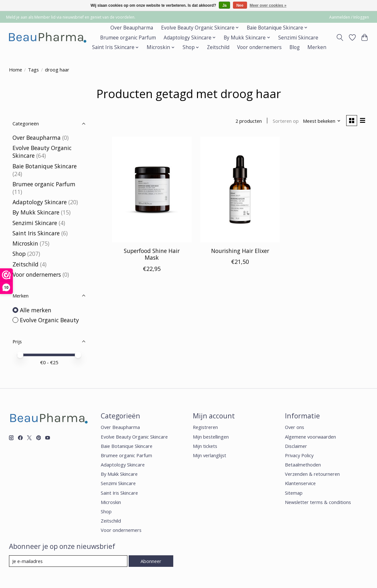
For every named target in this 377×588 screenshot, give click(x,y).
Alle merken (36, 310)
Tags (33, 70)
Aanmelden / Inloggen (349, 17)
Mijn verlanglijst (210, 455)
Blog (295, 47)
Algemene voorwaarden (310, 437)
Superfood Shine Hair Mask (152, 254)
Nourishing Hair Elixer (240, 251)
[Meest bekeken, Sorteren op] (322, 121)
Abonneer (151, 561)
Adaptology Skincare (40, 202)
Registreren (205, 427)
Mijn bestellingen (211, 437)
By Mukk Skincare (36, 212)
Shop (19, 254)
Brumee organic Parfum (128, 38)
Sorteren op (286, 121)
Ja (224, 5)
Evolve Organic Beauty (49, 320)
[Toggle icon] (340, 38)
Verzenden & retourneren (312, 474)
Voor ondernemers (259, 47)
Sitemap (294, 493)
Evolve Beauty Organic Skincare (134, 437)
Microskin (25, 243)
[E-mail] (68, 561)
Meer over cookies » (268, 5)
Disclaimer (296, 446)
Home (16, 70)
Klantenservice (300, 483)
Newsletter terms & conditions (318, 502)
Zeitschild (218, 47)
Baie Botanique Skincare (45, 166)
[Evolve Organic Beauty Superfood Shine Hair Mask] (152, 189)
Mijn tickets (205, 446)
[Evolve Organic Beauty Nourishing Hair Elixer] (240, 189)
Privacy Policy (299, 455)
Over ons (295, 427)
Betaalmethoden (303, 465)
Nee (240, 5)
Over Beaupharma (132, 28)
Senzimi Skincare (298, 38)
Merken (317, 47)
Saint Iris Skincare (36, 233)
